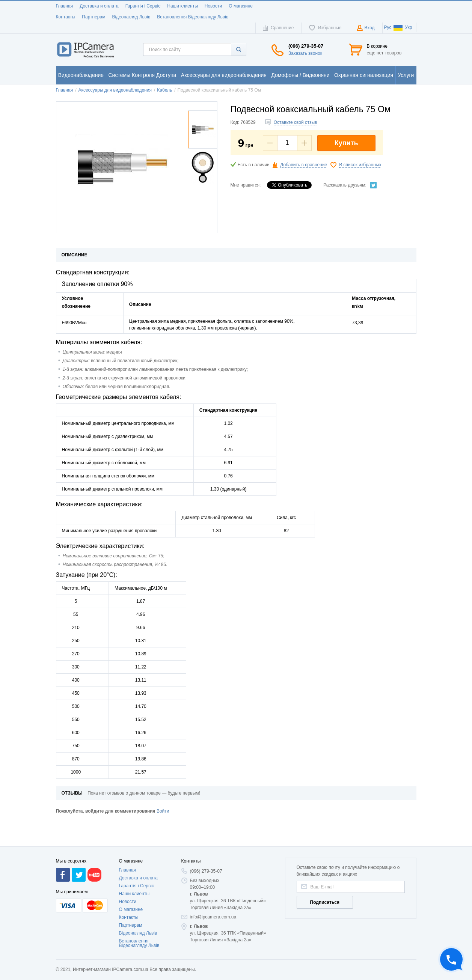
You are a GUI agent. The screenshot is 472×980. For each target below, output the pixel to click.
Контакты (66, 17)
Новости (213, 6)
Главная (65, 6)
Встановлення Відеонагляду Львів (193, 17)
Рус (388, 27)
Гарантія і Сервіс (143, 6)
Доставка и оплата (99, 6)
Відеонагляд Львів (131, 17)
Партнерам (93, 17)
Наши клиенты (182, 6)
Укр (403, 27)
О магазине (241, 6)
